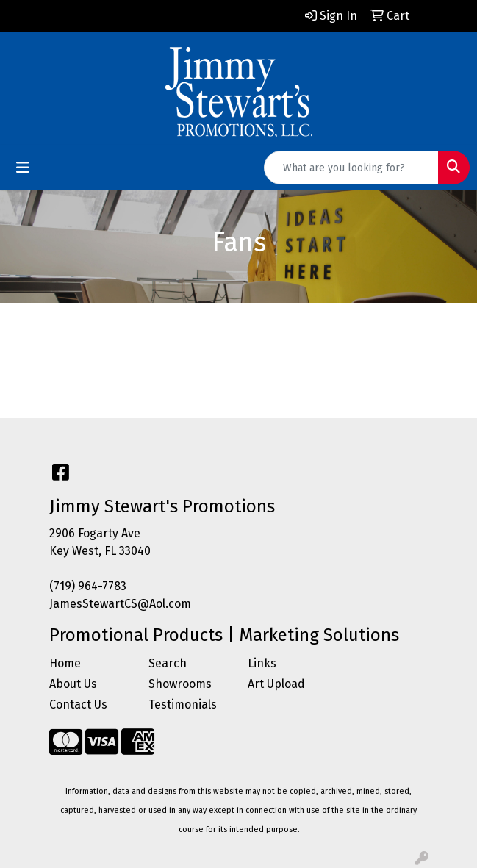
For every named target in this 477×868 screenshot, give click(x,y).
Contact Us (78, 704)
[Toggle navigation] (23, 168)
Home (65, 663)
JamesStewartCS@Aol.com (120, 604)
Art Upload (276, 684)
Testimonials (183, 704)
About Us (73, 684)
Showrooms (180, 684)
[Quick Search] (351, 168)
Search (168, 663)
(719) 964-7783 (88, 586)
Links (262, 663)
